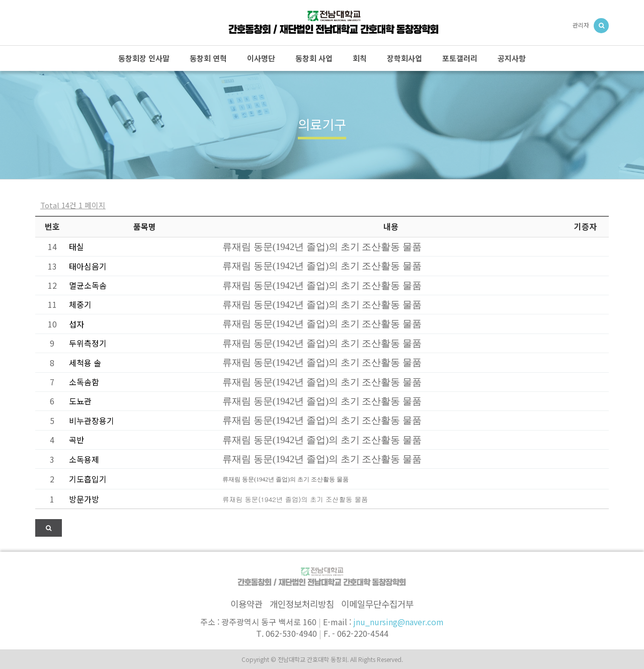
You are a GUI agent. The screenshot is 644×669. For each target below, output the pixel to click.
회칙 (360, 58)
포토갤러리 (460, 58)
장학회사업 (405, 58)
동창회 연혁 (208, 58)
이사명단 (261, 58)
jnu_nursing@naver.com (398, 622)
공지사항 (512, 58)
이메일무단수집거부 (377, 604)
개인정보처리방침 (302, 604)
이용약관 (247, 604)
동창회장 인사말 (144, 58)
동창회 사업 (314, 58)
